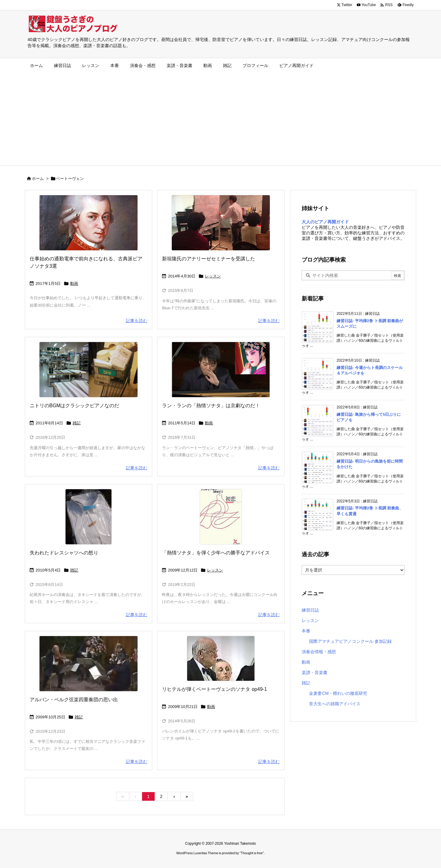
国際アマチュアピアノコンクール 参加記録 (350, 641)
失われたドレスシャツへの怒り (64, 553)
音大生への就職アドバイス (335, 704)
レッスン (213, 276)
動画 (74, 283)
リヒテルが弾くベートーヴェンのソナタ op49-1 (214, 689)
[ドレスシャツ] (89, 517)
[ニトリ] (89, 370)
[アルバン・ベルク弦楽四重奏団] (89, 664)
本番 (306, 631)
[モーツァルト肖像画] (89, 223)
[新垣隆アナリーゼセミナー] (221, 223)
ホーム (38, 179)
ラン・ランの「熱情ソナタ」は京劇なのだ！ (211, 406)
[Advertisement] (221, 119)
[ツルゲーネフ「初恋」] (221, 517)
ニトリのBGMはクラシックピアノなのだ (74, 406)
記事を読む (137, 321)
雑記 (77, 423)
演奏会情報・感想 (319, 652)
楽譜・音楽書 (315, 672)
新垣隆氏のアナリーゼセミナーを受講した (209, 259)
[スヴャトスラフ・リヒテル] (221, 658)
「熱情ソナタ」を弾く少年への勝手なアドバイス (216, 553)
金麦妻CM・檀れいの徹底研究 (338, 693)
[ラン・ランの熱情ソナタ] (221, 370)
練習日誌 (310, 610)
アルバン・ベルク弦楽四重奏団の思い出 (74, 700)
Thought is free (252, 853)
